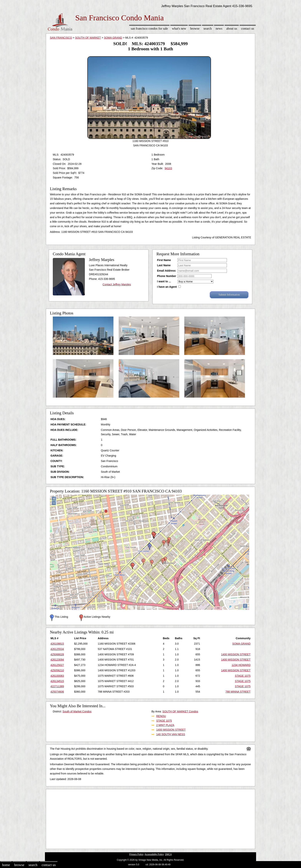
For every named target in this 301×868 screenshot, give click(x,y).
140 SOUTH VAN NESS (171, 734)
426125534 (57, 649)
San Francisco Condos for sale (149, 29)
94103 (168, 168)
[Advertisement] (150, 818)
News (219, 29)
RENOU (161, 716)
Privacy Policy (136, 854)
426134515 (57, 681)
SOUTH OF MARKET (88, 38)
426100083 (57, 676)
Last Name (164, 265)
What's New (179, 29)
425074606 (57, 692)
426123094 (57, 660)
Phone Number (167, 276)
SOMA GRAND (113, 38)
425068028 (57, 654)
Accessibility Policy (154, 854)
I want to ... (164, 281)
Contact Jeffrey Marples (117, 284)
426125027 (57, 665)
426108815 (57, 644)
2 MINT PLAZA (165, 725)
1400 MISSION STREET (236, 654)
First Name (164, 260)
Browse (195, 29)
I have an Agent (167, 287)
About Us (232, 29)
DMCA (168, 854)
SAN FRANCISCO (61, 38)
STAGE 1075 (243, 676)
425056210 (57, 670)
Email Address (166, 271)
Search (208, 29)
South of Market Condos (77, 711)
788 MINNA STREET (238, 692)
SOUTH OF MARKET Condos (180, 711)
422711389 (57, 686)
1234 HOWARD (241, 665)
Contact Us (248, 29)
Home (6, 865)
